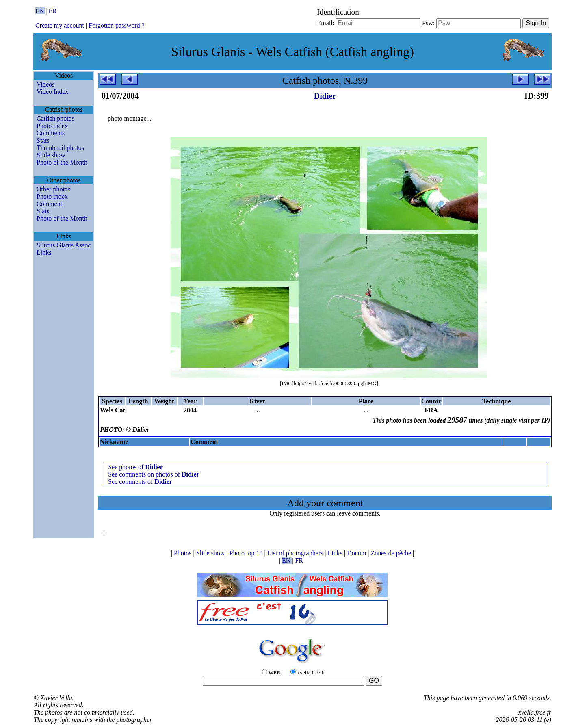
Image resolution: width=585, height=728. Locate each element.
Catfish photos (55, 118)
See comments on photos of (154, 474)
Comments (51, 133)
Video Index (53, 92)
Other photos (53, 189)
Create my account (60, 25)
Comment (49, 204)
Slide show (51, 155)
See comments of (140, 482)
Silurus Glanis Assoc (64, 245)
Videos (45, 84)
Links (44, 252)
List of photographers (296, 553)
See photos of (135, 467)
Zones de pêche (392, 553)
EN (40, 11)
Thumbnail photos (60, 148)
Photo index (52, 126)
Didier (325, 96)
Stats (43, 140)
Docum (357, 553)
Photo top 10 (247, 553)
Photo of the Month (62, 162)
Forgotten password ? (116, 25)
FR (53, 11)
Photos (184, 553)
